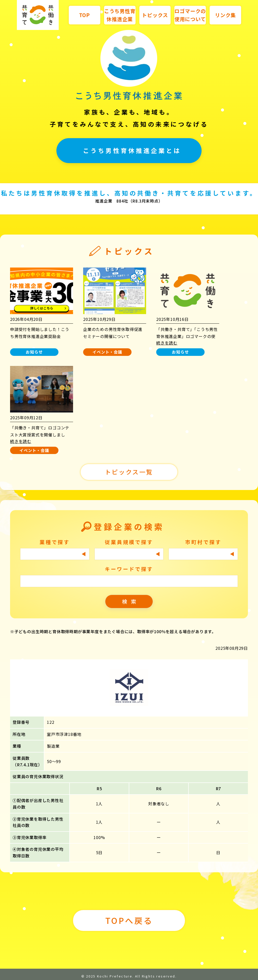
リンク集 (225, 15)
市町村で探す (203, 542)
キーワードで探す (129, 569)
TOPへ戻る (129, 920)
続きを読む (167, 343)
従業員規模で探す (129, 542)
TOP (85, 15)
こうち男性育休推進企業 (120, 15)
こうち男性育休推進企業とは (132, 150)
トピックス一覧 (129, 472)
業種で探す (55, 542)
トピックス (155, 15)
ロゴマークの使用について (190, 15)
